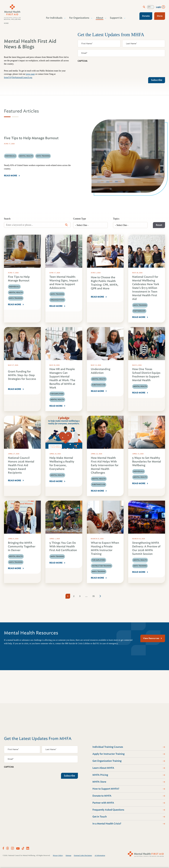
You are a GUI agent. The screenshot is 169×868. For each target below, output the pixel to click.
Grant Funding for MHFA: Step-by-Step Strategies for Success (22, 375)
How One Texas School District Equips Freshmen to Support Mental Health (146, 375)
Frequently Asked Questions (108, 810)
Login (159, 7)
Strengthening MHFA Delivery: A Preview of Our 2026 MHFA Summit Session (146, 548)
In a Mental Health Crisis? (107, 824)
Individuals (14, 287)
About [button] (100, 18)
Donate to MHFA (102, 796)
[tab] (7, 117)
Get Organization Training (107, 761)
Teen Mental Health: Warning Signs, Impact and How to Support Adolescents (64, 282)
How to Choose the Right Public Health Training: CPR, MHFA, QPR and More (105, 283)
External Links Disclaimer (83, 855)
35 (94, 596)
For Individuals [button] (54, 18)
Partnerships (139, 311)
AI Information (100, 855)
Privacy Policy (58, 855)
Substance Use (99, 385)
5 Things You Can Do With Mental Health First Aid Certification (63, 547)
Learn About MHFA (103, 768)
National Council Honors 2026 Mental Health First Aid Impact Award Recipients (21, 465)
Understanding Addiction (101, 371)
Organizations (57, 300)
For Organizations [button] (79, 18)
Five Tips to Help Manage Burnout (19, 279)
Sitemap (68, 855)
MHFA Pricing (100, 775)
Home (6, 23)
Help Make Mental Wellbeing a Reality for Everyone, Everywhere (62, 463)
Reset (159, 225)
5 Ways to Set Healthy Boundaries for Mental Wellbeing (147, 462)
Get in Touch (100, 817)
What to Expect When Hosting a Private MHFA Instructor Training (105, 548)
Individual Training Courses (108, 747)
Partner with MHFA (103, 803)
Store (160, 16)
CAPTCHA (83, 61)
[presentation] (98, 69)
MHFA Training (16, 298)
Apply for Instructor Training (108, 754)
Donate (146, 16)
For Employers (57, 394)
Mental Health (16, 293)
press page (30, 74)
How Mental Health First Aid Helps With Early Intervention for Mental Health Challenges (105, 465)
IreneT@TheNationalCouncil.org (18, 77)
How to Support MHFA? (106, 789)
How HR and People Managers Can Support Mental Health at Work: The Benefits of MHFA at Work (62, 378)
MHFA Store (99, 782)
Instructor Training (102, 566)
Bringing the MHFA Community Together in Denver (22, 547)
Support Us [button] (116, 18)
